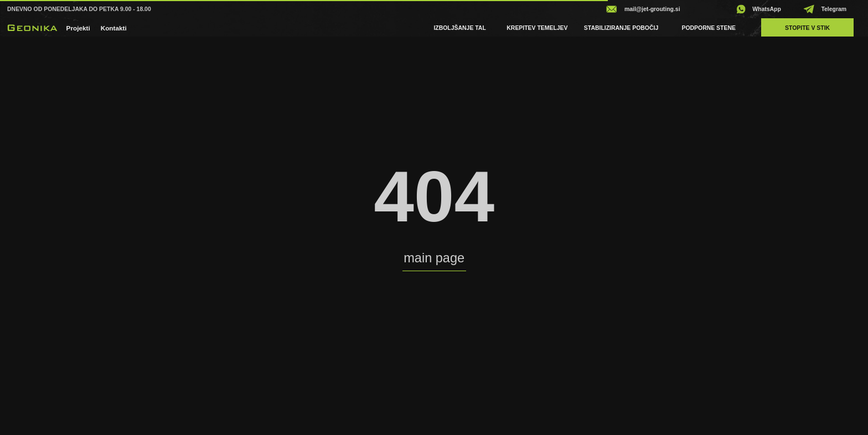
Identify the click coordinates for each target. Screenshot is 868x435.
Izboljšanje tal (459, 28)
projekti (78, 28)
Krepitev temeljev (537, 28)
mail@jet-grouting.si (652, 9)
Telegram (834, 9)
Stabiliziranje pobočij (621, 28)
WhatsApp (767, 9)
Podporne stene (708, 28)
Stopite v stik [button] (807, 28)
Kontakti (114, 28)
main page (434, 258)
